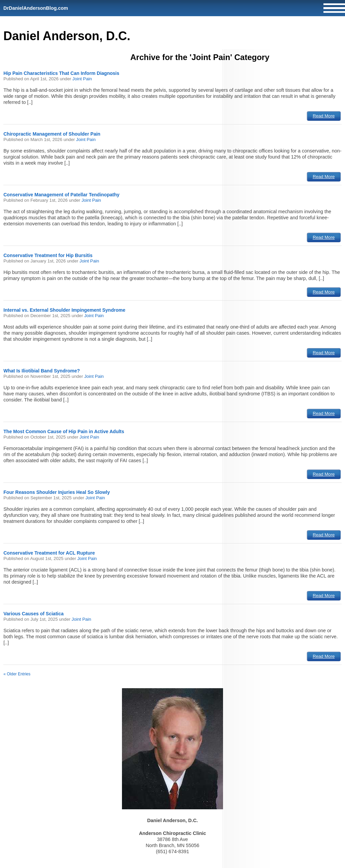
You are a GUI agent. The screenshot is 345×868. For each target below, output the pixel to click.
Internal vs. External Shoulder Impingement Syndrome (64, 310)
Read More (324, 116)
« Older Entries (17, 674)
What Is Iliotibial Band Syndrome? (42, 371)
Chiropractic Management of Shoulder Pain (52, 134)
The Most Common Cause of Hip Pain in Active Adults (64, 431)
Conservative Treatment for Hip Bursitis (48, 255)
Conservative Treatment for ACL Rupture (49, 553)
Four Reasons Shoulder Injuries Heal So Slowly (57, 492)
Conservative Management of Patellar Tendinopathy (61, 195)
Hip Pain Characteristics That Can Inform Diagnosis (61, 73)
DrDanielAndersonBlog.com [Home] (36, 8)
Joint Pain (82, 79)
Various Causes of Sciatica (34, 614)
